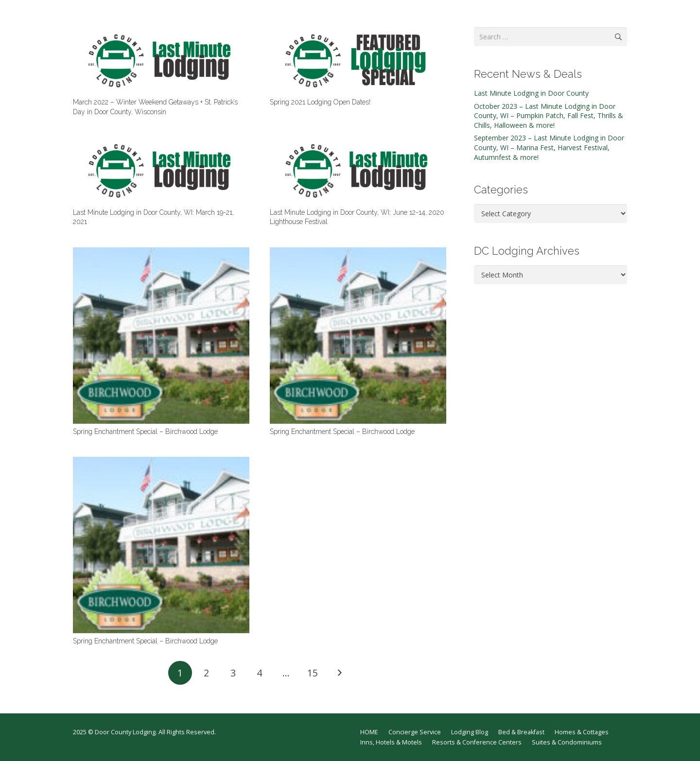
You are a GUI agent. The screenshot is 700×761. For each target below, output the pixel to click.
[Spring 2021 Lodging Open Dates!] (358, 61)
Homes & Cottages (582, 732)
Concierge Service (415, 732)
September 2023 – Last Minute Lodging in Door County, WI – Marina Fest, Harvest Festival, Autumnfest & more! (549, 147)
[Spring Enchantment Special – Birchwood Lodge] (161, 336)
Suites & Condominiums (567, 742)
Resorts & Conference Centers (477, 742)
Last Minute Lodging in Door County (531, 93)
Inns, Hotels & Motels (391, 742)
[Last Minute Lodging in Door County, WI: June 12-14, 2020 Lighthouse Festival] (358, 171)
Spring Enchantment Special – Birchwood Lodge (145, 432)
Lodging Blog (470, 732)
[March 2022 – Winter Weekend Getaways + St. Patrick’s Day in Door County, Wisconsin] (161, 61)
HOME (369, 732)
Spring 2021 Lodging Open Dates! (320, 102)
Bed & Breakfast (521, 732)
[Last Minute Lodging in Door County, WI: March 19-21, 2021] (161, 171)
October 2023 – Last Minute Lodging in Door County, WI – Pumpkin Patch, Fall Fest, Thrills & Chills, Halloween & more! (549, 116)
